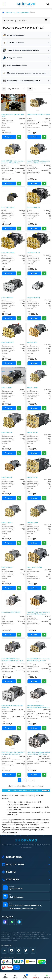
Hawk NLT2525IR (7, 567)
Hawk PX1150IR (32, 343)
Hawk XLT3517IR (7, 433)
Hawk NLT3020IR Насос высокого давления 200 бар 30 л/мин (38, 660)
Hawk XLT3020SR (7, 298)
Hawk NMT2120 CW (33, 253)
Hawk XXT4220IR (7, 522)
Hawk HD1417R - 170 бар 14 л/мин (38, 114)
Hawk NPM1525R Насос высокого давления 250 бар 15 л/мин (38, 162)
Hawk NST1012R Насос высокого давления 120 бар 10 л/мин (38, 613)
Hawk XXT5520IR (32, 522)
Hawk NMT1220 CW (33, 208)
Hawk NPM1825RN (8, 343)
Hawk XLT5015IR (7, 477)
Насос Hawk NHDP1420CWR (11, 612)
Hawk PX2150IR (7, 388)
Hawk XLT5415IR (32, 477)
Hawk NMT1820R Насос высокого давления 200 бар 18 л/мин (13, 162)
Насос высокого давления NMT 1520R (13, 115)
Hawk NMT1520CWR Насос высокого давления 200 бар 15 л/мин (13, 660)
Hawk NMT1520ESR (33, 298)
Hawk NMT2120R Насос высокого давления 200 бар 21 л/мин (13, 753)
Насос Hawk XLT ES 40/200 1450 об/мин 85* (12, 706)
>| (33, 780)
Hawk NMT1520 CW (8, 208)
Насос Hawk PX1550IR (34, 567)
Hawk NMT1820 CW (8, 253)
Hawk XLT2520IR (32, 388)
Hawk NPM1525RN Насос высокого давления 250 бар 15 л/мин (38, 707)
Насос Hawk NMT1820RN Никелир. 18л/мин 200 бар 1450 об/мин (39, 753)
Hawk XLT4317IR (32, 433)
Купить (8, 137)
